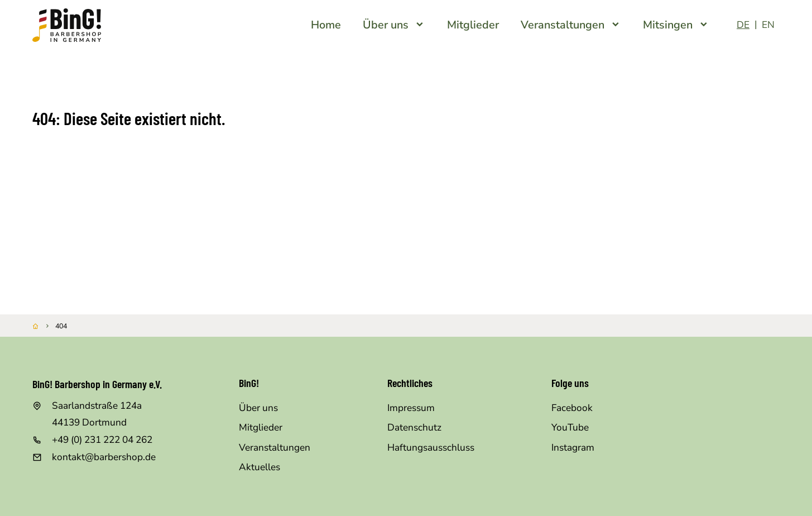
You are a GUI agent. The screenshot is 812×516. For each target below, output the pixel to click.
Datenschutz (414, 427)
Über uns (258, 408)
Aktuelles (260, 467)
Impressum (411, 408)
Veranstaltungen (275, 448)
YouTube (570, 427)
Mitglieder (261, 427)
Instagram (573, 448)
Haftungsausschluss (431, 448)
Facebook (572, 408)
